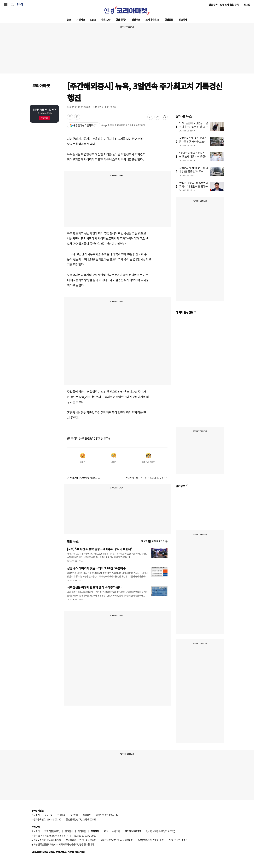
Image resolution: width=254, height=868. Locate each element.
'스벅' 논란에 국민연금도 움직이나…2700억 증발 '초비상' (194, 127)
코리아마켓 (152, 20)
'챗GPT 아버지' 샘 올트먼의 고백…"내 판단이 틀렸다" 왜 (194, 186)
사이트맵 (82, 831)
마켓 (106, 20)
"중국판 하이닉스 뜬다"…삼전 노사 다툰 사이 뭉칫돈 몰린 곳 (193, 156)
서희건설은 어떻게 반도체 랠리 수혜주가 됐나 (94, 587)
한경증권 (169, 20)
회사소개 (35, 815)
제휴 (46, 831)
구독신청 (48, 815)
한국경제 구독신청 (134, 478)
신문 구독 (213, 5)
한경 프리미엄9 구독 (229, 5)
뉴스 (69, 20)
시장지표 (81, 20)
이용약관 (116, 831)
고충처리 (61, 815)
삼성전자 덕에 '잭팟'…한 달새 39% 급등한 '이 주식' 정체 (194, 171)
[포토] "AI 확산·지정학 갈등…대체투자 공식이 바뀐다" (100, 549)
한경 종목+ (121, 20)
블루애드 (87, 815)
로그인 (247, 5)
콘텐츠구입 (55, 831)
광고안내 (74, 815)
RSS (106, 831)
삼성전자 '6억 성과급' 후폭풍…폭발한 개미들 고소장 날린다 (193, 142)
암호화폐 (183, 20)
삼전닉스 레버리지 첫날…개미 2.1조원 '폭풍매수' (97, 568)
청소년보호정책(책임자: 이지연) (161, 831)
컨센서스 (136, 20)
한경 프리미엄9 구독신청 (156, 478)
